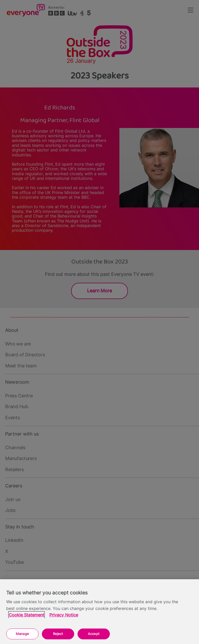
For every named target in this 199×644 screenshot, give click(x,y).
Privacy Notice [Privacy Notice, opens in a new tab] (64, 615)
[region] (99, 612)
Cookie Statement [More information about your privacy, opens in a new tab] (26, 615)
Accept (94, 634)
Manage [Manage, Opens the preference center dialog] (22, 634)
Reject (58, 634)
